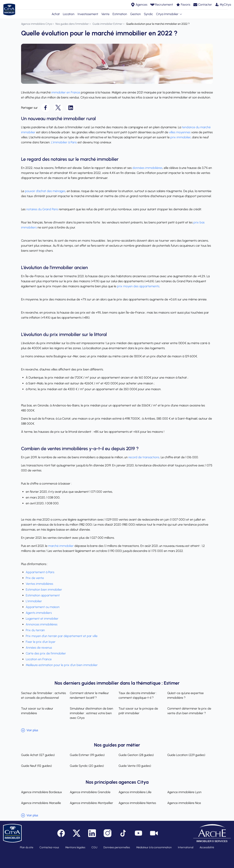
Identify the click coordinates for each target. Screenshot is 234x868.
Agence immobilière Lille (135, 792)
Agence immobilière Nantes (137, 803)
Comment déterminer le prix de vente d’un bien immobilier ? (189, 711)
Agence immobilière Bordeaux (42, 792)
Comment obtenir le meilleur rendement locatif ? (89, 695)
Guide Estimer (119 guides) (87, 755)
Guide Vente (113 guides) (135, 766)
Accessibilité (207, 847)
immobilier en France (66, 92)
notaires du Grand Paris (42, 209)
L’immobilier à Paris (64, 142)
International (186, 847)
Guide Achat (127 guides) (38, 755)
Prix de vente (35, 578)
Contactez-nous (49, 847)
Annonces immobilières (42, 624)
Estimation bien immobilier (44, 590)
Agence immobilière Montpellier (91, 803)
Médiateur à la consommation (154, 847)
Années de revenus (39, 648)
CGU (94, 847)
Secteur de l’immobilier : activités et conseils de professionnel (44, 695)
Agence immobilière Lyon (184, 792)
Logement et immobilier (42, 619)
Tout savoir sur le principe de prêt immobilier (138, 711)
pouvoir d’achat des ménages (45, 191)
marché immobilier (61, 546)
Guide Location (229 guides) (186, 755)
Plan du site (27, 847)
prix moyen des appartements (138, 286)
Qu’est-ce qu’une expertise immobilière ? (185, 695)
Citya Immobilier (169, 14)
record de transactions (144, 457)
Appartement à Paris (40, 572)
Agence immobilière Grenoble (90, 792)
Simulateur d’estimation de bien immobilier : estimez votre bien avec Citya (91, 713)
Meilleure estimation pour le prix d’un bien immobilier (62, 665)
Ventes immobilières (40, 584)
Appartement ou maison (43, 607)
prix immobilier (181, 137)
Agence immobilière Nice (184, 803)
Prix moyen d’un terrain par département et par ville (62, 636)
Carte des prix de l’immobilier (46, 653)
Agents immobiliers (39, 613)
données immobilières (147, 168)
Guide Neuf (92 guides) (36, 766)
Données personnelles (117, 847)
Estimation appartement (43, 595)
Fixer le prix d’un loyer (41, 642)
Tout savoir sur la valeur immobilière (37, 711)
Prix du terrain (35, 630)
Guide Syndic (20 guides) (87, 766)
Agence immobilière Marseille (41, 803)
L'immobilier (34, 601)
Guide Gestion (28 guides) (136, 755)
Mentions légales (75, 847)
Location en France (39, 659)
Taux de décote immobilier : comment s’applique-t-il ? (138, 695)
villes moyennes (180, 132)
